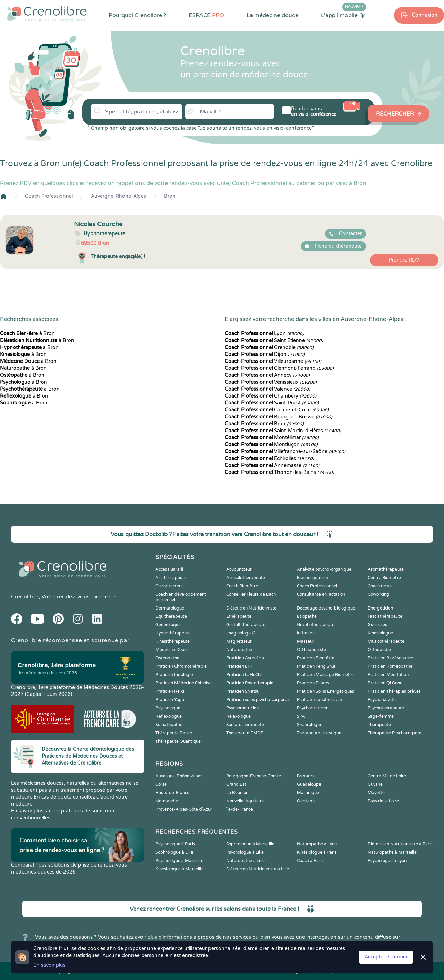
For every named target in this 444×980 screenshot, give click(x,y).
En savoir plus (49, 965)
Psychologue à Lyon (387, 861)
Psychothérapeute (386, 708)
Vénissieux (271, 382)
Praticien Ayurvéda (245, 658)
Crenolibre (25, 597)
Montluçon (271, 445)
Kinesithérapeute (173, 641)
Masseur (306, 641)
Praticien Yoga (170, 700)
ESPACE (206, 15)
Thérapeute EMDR (245, 733)
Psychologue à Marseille (179, 861)
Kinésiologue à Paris (317, 852)
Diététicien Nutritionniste (251, 608)
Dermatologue (170, 608)
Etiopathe (307, 616)
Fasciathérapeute (385, 616)
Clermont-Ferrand (279, 368)
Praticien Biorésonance (390, 658)
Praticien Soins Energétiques (326, 691)
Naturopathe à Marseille (392, 852)
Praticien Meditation (388, 675)
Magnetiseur (239, 641)
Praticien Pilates (313, 683)
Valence (267, 389)
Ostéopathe (167, 658)
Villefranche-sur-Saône (285, 451)
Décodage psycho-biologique (326, 608)
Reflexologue (169, 716)
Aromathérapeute (386, 569)
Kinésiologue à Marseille (180, 869)
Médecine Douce (172, 650)
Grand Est (236, 784)
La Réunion (237, 793)
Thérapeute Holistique (319, 733)
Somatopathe (169, 725)
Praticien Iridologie (174, 675)
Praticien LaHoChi (244, 675)
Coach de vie (380, 586)
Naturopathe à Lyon (317, 844)
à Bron (27, 334)
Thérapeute (379, 725)
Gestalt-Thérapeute (246, 625)
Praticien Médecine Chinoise (183, 683)
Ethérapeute (239, 616)
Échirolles (269, 458)
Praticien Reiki (170, 691)
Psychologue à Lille (245, 852)
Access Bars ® (170, 569)
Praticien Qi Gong (385, 683)
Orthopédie (379, 650)
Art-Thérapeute (171, 578)
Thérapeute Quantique (178, 741)
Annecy (267, 375)
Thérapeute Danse (174, 733)
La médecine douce (272, 15)
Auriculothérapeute (246, 578)
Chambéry (271, 396)
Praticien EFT (239, 666)
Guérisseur (378, 625)
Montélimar (272, 438)
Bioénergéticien (313, 578)
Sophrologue (310, 725)
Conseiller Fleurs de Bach (251, 594)
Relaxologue (238, 716)
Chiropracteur (169, 586)
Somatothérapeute (245, 725)
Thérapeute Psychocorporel (395, 733)
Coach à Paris (310, 861)
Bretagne (306, 776)
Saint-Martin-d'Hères (283, 431)
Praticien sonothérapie (319, 700)
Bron (170, 196)
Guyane (375, 784)
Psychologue (168, 708)
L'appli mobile (343, 15)
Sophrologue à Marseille (250, 844)
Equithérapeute (171, 616)
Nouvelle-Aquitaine (245, 801)
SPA (301, 716)
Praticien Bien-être (316, 658)
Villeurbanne (273, 361)
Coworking (378, 594)
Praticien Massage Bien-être (325, 675)
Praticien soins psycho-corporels (258, 700)
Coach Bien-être (242, 586)
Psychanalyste (382, 700)
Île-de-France (240, 809)
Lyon (264, 334)
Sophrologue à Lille (174, 852)
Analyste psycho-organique (324, 569)
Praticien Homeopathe (390, 666)
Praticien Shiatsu (243, 691)
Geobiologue (168, 625)
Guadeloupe (309, 784)
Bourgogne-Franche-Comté (254, 776)
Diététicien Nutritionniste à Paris (400, 844)
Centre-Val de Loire (387, 776)
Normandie (167, 801)
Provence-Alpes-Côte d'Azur (184, 809)
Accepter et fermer (386, 957)
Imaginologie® (241, 633)
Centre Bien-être (384, 578)
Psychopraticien (313, 708)
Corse (161, 784)
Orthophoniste (311, 650)
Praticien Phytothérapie (250, 683)
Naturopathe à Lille (245, 861)
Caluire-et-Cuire (277, 410)
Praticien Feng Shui (316, 666)
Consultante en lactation (321, 594)
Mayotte (376, 793)
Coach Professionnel (49, 196)
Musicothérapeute (386, 641)
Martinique (308, 793)
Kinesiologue (380, 633)
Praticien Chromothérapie (181, 666)
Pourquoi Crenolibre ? (137, 15)
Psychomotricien (242, 708)
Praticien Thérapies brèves (394, 691)
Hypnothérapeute (173, 633)
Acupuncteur (239, 569)
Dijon (265, 354)
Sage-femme (381, 716)
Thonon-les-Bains (279, 472)
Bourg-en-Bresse (279, 417)
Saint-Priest (272, 403)
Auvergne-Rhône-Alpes (118, 196)
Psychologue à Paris (175, 844)
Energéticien (380, 608)
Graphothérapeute (316, 625)
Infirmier (305, 633)
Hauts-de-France (172, 793)
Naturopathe (239, 650)
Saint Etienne (274, 340)
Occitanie (306, 801)
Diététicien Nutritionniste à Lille (258, 869)
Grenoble (269, 347)
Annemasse (272, 465)
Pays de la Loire (383, 801)
